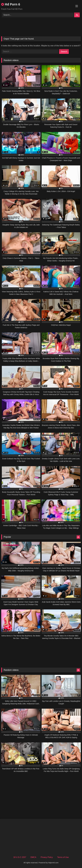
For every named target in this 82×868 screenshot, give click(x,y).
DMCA (33, 857)
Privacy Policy (47, 857)
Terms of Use (63, 857)
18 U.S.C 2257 (20, 857)
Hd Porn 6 (11, 4)
